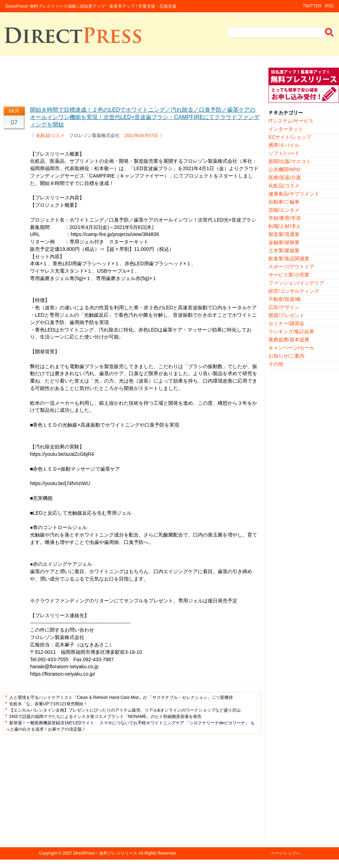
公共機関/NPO (284, 169)
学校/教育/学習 (285, 218)
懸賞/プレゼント (286, 315)
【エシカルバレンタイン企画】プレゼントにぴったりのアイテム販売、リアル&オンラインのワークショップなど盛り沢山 (125, 710)
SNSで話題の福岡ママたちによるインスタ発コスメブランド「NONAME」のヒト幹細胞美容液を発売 (105, 717)
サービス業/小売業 (289, 275)
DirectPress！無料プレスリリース (105, 853)
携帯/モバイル (284, 145)
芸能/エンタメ (284, 210)
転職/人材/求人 (285, 226)
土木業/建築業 (284, 250)
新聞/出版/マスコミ (290, 161)
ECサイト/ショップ (290, 137)
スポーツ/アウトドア (291, 267)
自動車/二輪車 (284, 202)
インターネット (286, 129)
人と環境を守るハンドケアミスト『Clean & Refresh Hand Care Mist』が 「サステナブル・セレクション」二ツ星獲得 (121, 697)
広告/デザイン (284, 307)
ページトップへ (285, 853)
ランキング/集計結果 (291, 331)
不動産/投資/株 (285, 299)
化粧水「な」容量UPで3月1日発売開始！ (48, 704)
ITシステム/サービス (291, 121)
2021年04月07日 (141, 135)
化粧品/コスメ (50, 135)
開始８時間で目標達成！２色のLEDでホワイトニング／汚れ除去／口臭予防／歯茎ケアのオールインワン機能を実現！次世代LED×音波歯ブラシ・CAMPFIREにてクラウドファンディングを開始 (145, 117)
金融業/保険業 (284, 242)
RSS (329, 6)
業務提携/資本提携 (289, 340)
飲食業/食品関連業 (289, 259)
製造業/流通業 (284, 234)
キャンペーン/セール (291, 348)
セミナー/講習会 (286, 323)
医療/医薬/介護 (285, 178)
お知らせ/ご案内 (286, 356)
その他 (276, 364)
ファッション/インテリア (296, 283)
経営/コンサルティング (294, 291)
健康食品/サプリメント (294, 194)
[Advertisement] (132, 83)
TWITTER (312, 6)
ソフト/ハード (284, 153)
